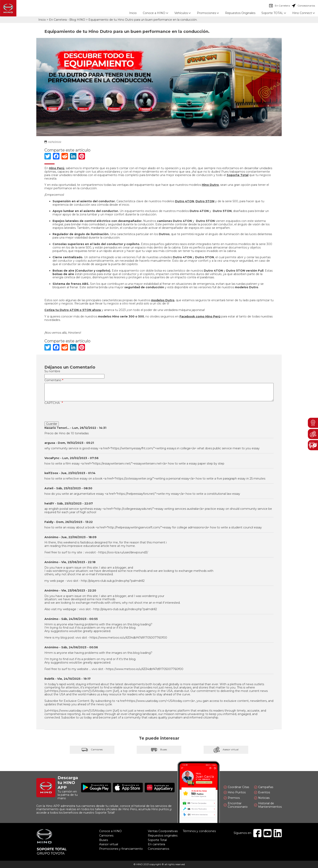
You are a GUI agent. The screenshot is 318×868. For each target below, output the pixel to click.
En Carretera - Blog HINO (67, 20)
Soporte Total (157, 840)
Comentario (53, 380)
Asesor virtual (226, 750)
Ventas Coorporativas (163, 831)
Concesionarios (303, 6)
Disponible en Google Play (96, 788)
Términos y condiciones (199, 831)
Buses (159, 750)
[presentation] (75, 414)
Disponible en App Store (128, 788)
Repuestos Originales (240, 13)
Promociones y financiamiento (121, 849)
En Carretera (279, 6)
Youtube (268, 833)
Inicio (133, 13)
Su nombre (52, 371)
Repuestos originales (163, 836)
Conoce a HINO (110, 831)
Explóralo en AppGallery (160, 788)
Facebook (257, 833)
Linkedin (278, 833)
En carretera (156, 844)
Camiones (92, 750)
